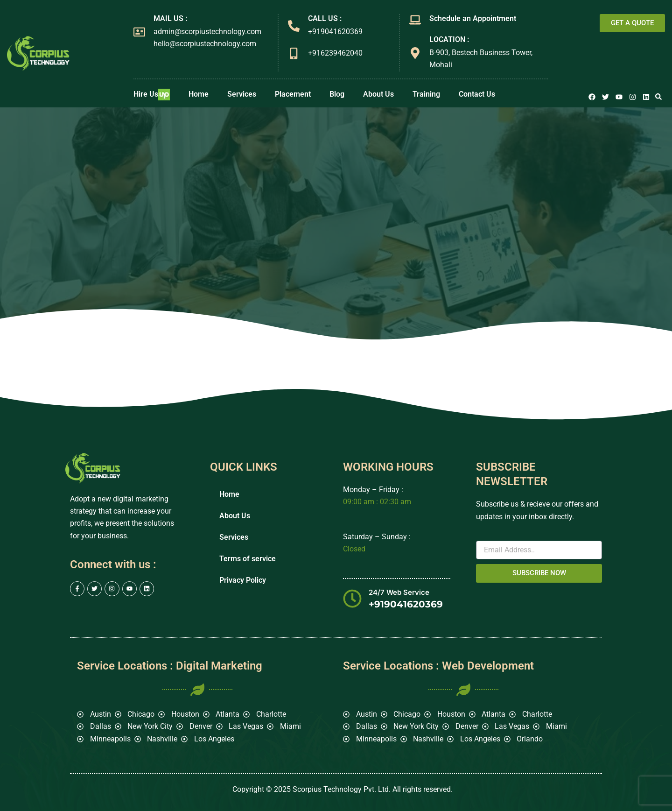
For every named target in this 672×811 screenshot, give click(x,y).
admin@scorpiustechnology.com (207, 32)
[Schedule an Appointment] (415, 20)
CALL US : (325, 18)
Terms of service (248, 559)
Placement (293, 94)
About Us (378, 94)
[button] (658, 97)
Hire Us (152, 95)
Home (199, 94)
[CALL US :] (294, 26)
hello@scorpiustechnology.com (205, 44)
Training (426, 94)
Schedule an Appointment (473, 18)
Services (242, 94)
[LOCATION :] (415, 53)
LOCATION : (449, 39)
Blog (337, 94)
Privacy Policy (243, 580)
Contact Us (477, 94)
